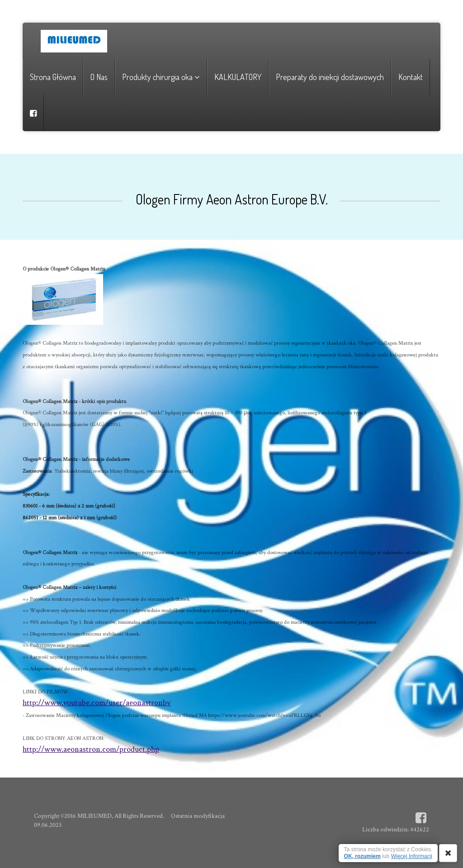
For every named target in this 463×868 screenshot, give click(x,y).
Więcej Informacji (412, 856)
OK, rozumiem (362, 856)
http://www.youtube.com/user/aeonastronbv (97, 703)
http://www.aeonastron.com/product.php (91, 749)
